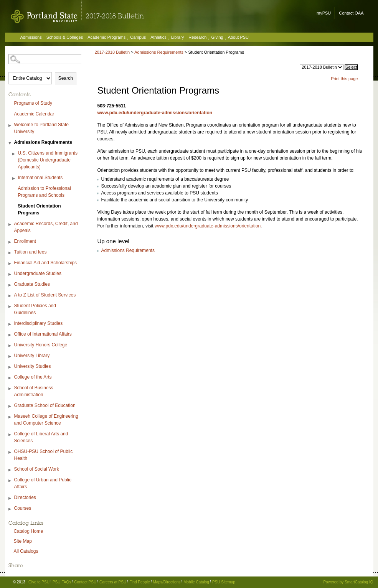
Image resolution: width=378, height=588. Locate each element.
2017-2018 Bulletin (112, 52)
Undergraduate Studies (38, 273)
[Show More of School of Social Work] (10, 470)
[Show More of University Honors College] (10, 346)
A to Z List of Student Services (45, 295)
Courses (23, 508)
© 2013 (19, 582)
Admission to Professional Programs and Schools (45, 192)
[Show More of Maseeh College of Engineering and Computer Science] (10, 417)
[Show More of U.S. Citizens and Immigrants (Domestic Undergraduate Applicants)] (14, 154)
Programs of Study (33, 103)
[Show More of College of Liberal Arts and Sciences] (10, 435)
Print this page (344, 79)
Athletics (158, 37)
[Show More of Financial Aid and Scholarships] (10, 264)
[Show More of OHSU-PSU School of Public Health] (10, 452)
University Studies (33, 366)
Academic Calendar (34, 114)
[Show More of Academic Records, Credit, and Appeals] (10, 225)
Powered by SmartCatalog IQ (348, 582)
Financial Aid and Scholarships (45, 263)
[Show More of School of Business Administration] (10, 389)
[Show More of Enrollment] (10, 242)
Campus (138, 37)
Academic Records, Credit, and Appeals (46, 227)
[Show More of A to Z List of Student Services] (10, 296)
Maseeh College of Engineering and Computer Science (46, 420)
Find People (139, 582)
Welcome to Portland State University (42, 128)
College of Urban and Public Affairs (43, 483)
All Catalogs (26, 551)
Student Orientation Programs (40, 209)
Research (197, 37)
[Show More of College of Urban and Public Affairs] (10, 481)
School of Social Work (37, 469)
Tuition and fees (31, 252)
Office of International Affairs (43, 334)
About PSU (238, 37)
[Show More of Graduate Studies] (10, 285)
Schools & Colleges (65, 37)
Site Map (23, 541)
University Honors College (41, 345)
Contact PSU (85, 582)
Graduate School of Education (45, 405)
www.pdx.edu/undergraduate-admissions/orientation (155, 113)
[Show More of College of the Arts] (10, 378)
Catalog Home (29, 531)
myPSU (324, 13)
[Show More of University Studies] (10, 367)
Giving (217, 37)
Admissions (31, 37)
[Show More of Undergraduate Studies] (10, 274)
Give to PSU (39, 582)
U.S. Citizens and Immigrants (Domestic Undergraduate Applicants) (48, 160)
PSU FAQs (62, 582)
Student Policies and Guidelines (35, 309)
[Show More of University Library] (10, 357)
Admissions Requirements (43, 142)
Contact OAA (351, 13)
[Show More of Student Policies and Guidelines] (10, 307)
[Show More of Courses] (10, 509)
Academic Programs (106, 37)
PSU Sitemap (224, 582)
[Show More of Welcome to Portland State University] (10, 126)
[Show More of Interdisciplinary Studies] (10, 324)
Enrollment (25, 241)
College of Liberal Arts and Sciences (41, 437)
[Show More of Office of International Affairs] (10, 335)
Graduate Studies (32, 284)
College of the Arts (33, 377)
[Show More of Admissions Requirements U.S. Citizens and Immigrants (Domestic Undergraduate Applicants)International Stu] (10, 143)
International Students (40, 178)
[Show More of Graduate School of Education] (10, 406)
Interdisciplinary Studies (39, 323)
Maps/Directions (167, 582)
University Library (32, 356)
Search (66, 78)
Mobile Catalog (196, 582)
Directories (25, 497)
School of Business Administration (34, 391)
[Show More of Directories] (10, 498)
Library (178, 37)
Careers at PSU (113, 582)
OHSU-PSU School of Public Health (44, 455)
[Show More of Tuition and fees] (10, 253)
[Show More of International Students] (14, 179)
